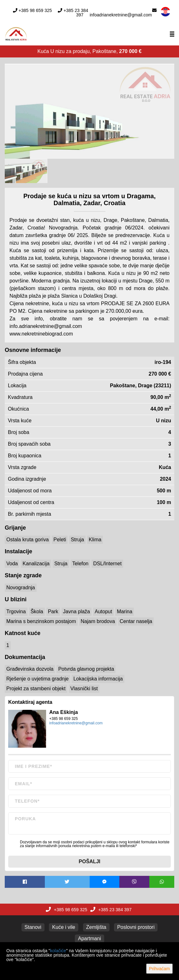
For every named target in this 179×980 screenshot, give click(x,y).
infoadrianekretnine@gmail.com (121, 15)
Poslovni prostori (136, 927)
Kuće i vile (64, 927)
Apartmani (89, 938)
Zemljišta (96, 927)
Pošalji (89, 861)
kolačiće (58, 951)
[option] (26, 171)
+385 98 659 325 (35, 10)
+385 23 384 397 (76, 13)
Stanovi (33, 927)
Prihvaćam (159, 969)
